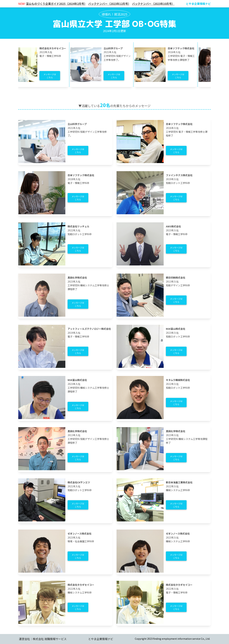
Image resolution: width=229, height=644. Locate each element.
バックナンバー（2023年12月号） (109, 4)
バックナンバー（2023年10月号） (153, 4)
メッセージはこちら (54, 76)
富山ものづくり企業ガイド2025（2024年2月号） (56, 4)
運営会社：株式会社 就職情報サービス (43, 639)
